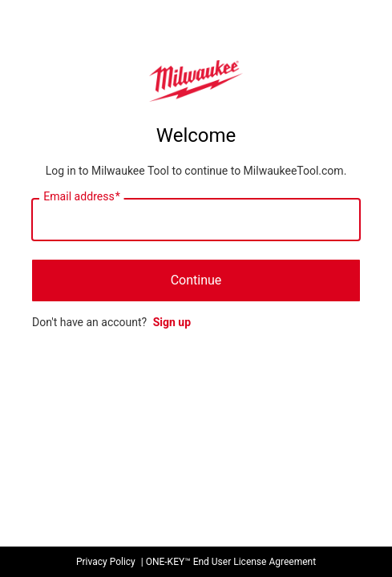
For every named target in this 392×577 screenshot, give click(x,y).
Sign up (172, 322)
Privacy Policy (106, 562)
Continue (196, 280)
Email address (81, 197)
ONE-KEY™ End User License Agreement (231, 562)
